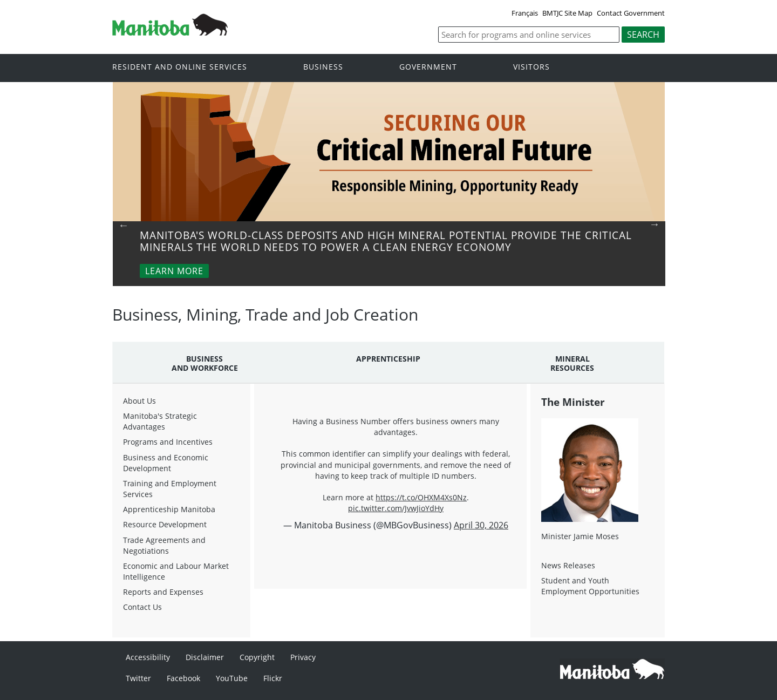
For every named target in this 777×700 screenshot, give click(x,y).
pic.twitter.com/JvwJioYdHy (396, 508)
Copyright (257, 657)
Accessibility (148, 657)
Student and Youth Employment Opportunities (590, 586)
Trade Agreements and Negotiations (164, 545)
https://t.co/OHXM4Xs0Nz (421, 497)
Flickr (273, 678)
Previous (124, 225)
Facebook (183, 678)
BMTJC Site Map (567, 13)
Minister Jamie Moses (580, 536)
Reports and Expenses (163, 592)
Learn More (174, 271)
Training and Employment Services (170, 489)
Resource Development (165, 524)
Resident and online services (180, 67)
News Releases (568, 565)
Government (428, 67)
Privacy (303, 657)
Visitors (531, 67)
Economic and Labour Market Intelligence (176, 571)
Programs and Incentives (168, 442)
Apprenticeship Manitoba (169, 509)
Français (525, 13)
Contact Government (631, 13)
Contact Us (142, 607)
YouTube (232, 678)
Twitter (138, 678)
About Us (139, 401)
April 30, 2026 (481, 525)
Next (655, 224)
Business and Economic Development (166, 463)
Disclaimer (205, 657)
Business (323, 67)
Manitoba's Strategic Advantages (160, 421)
